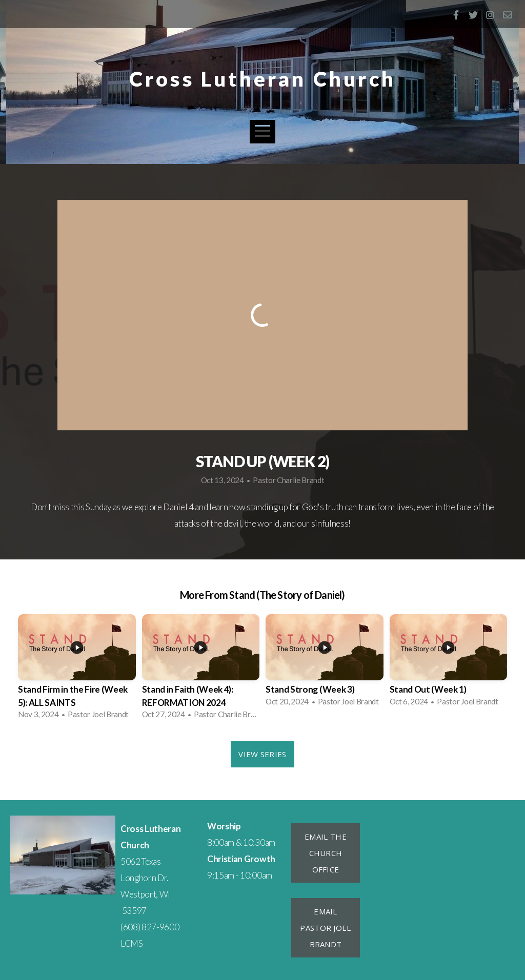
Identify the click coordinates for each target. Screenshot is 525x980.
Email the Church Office (326, 853)
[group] (77, 670)
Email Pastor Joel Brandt (325, 928)
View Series (262, 754)
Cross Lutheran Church (262, 79)
